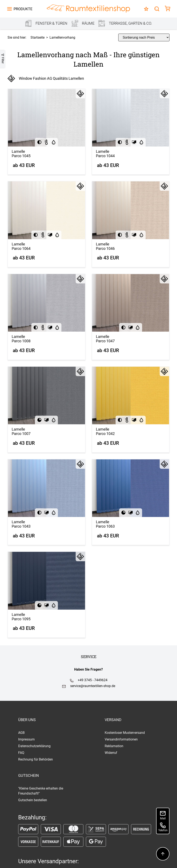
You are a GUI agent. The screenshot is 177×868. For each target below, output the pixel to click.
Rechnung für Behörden (36, 759)
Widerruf (111, 753)
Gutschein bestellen (33, 800)
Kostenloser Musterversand (125, 733)
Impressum (26, 739)
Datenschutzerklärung (34, 746)
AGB (21, 733)
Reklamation (114, 746)
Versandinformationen (121, 739)
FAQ (21, 753)
